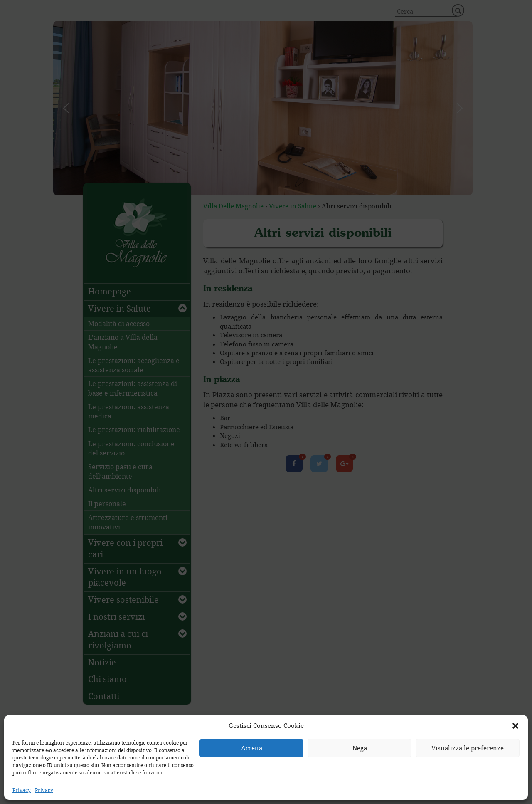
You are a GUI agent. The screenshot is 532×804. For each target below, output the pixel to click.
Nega (360, 748)
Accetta (252, 748)
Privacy (22, 790)
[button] (515, 726)
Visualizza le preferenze (468, 748)
